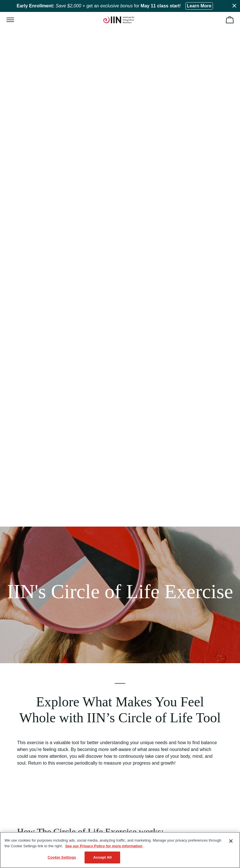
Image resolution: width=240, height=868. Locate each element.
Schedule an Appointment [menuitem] (36, 775)
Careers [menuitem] (21, 695)
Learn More (199, 6)
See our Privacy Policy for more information (104, 846)
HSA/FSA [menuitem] (22, 704)
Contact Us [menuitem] (23, 784)
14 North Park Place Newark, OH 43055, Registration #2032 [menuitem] (67, 793)
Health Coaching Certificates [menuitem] (39, 648)
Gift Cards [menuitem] (23, 676)
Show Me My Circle (120, 553)
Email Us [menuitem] (22, 756)
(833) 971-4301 (35, 741)
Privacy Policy (52, 817)
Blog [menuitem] (18, 686)
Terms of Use (24, 817)
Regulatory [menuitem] (23, 714)
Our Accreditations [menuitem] (30, 658)
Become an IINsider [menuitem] (31, 667)
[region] (120, 850)
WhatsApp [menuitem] (23, 765)
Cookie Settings (62, 857)
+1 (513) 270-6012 (54, 747)
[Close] (231, 841)
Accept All (102, 857)
